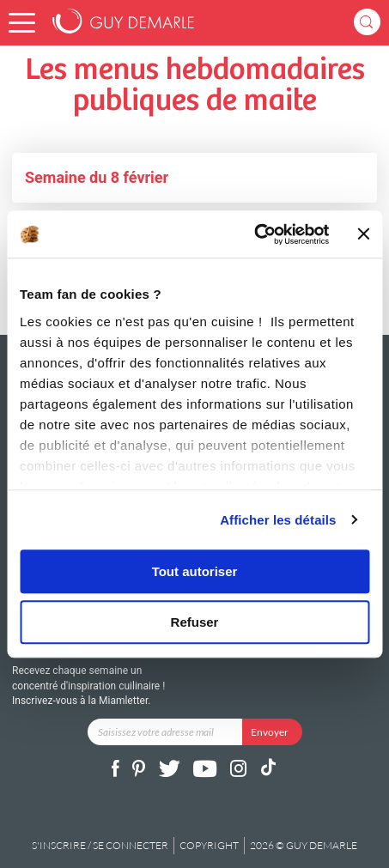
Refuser (195, 622)
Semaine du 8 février (97, 177)
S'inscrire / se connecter (100, 845)
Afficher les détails (278, 520)
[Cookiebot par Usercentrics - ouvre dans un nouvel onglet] (255, 234)
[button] (22, 23)
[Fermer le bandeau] (363, 234)
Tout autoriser (195, 571)
